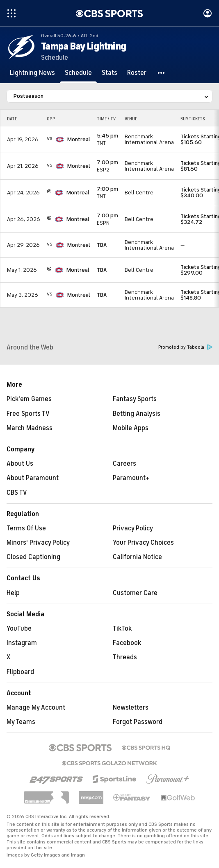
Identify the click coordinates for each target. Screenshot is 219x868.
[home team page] (60, 140)
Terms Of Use (26, 528)
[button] (162, 73)
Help (13, 593)
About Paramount (33, 478)
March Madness (30, 428)
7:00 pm (107, 162)
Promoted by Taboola (185, 347)
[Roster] (137, 73)
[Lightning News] (32, 73)
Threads (125, 657)
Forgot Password (138, 722)
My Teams (21, 722)
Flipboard (20, 672)
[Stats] (109, 73)
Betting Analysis (137, 414)
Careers (124, 464)
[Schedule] (78, 73)
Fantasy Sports (135, 399)
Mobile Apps (131, 428)
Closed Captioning (33, 557)
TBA (102, 245)
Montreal (79, 139)
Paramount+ (131, 478)
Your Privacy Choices (143, 543)
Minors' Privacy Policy (38, 543)
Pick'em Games (29, 399)
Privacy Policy (133, 528)
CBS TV (17, 493)
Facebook (127, 643)
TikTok (122, 629)
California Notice (137, 557)
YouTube (19, 629)
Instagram (22, 643)
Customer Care (135, 593)
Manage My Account (36, 708)
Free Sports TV (28, 414)
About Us (20, 464)
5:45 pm (107, 136)
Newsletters (131, 708)
